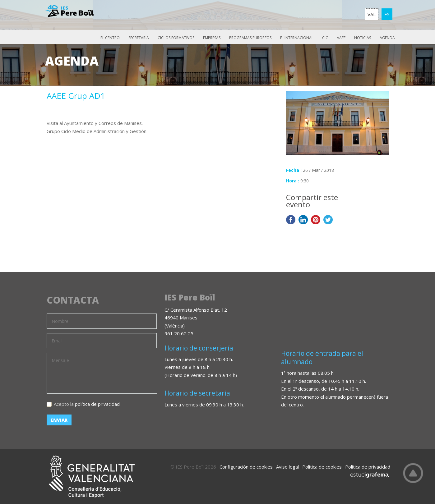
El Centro (110, 38)
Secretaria (139, 38)
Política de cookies (322, 467)
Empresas (212, 38)
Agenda (387, 38)
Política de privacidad (368, 467)
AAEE (341, 38)
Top (413, 473)
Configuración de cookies (246, 467)
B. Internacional (297, 38)
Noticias (363, 38)
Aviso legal (287, 467)
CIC (325, 38)
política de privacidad (97, 404)
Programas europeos (250, 38)
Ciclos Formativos (176, 38)
